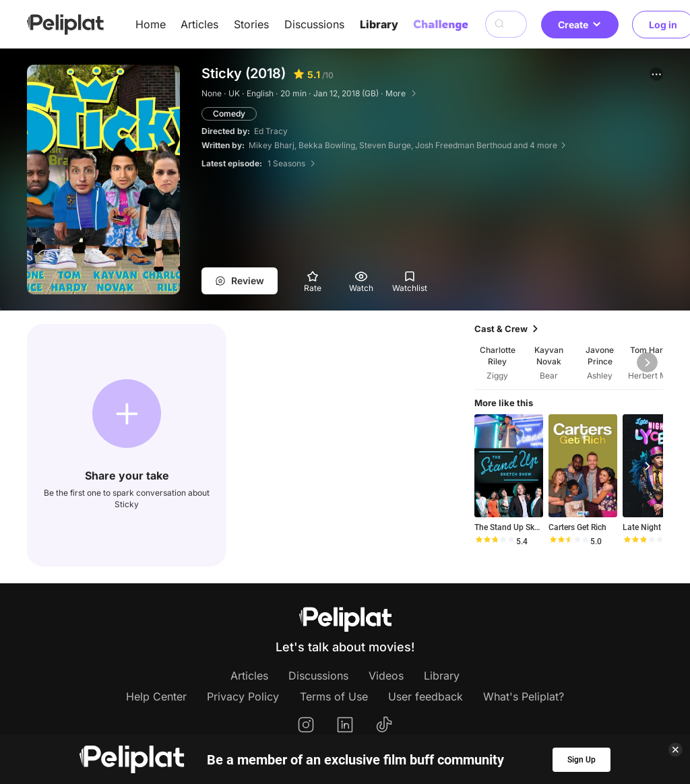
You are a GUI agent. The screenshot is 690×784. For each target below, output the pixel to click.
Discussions (314, 24)
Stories (251, 24)
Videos (386, 676)
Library (379, 24)
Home (151, 24)
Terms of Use (334, 696)
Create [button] (580, 25)
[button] (656, 74)
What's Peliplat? (524, 696)
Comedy (229, 113)
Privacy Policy (243, 696)
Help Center (156, 696)
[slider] (495, 542)
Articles (199, 24)
